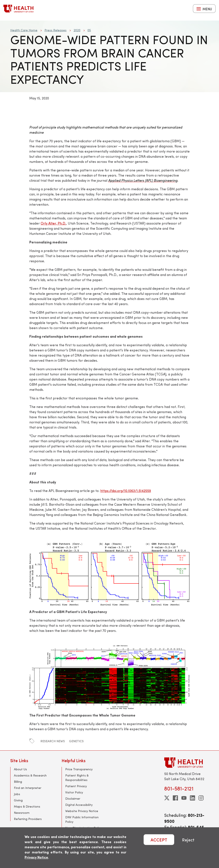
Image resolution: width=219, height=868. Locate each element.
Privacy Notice (36, 857)
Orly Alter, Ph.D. (53, 223)
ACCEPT (159, 840)
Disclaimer (73, 798)
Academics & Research (30, 775)
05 (89, 30)
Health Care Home (24, 30)
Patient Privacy (76, 786)
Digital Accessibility (79, 805)
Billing (18, 782)
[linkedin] (192, 798)
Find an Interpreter (28, 788)
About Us (20, 769)
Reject (188, 840)
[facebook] (175, 798)
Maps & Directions (27, 806)
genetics (76, 741)
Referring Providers (28, 819)
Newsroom (22, 813)
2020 (77, 30)
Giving (18, 800)
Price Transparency (79, 769)
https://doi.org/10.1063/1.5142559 (126, 491)
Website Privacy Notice (82, 811)
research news (53, 741)
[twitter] (167, 798)
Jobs (17, 794)
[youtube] (184, 798)
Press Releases (55, 30)
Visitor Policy (74, 792)
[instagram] (201, 798)
